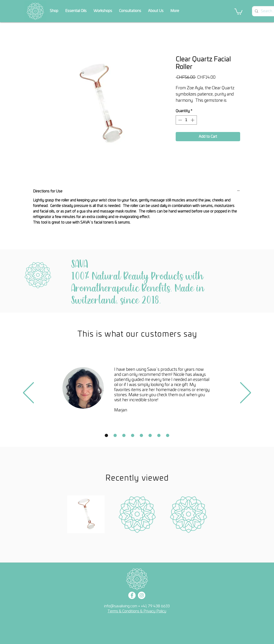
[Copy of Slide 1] (115, 435)
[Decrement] (180, 120)
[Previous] (28, 393)
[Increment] (193, 120)
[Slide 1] (106, 435)
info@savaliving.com (121, 606)
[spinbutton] (186, 120)
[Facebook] (132, 595)
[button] (238, 11)
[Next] (246, 393)
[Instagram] (142, 595)
